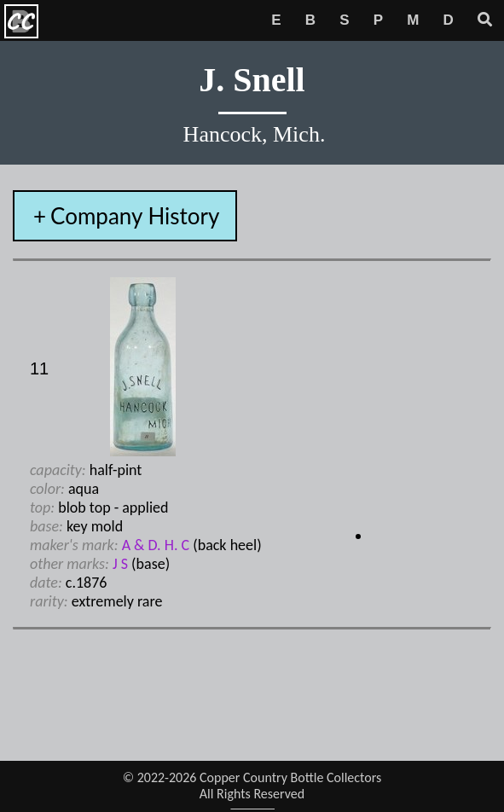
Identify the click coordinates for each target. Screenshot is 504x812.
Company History (135, 216)
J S (120, 564)
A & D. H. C (156, 545)
